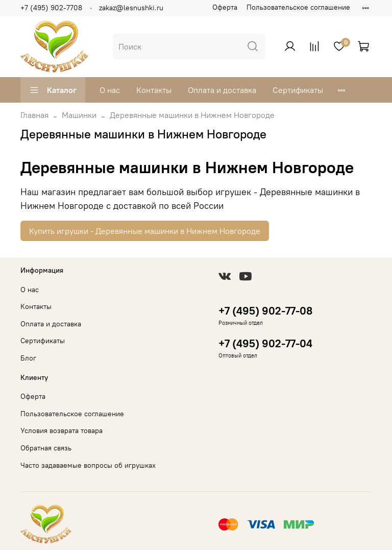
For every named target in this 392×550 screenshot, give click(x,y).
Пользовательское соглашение (298, 7)
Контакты (154, 90)
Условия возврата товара (62, 431)
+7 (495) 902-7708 (51, 8)
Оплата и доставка (222, 90)
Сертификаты (298, 90)
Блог (28, 358)
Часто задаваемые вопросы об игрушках (88, 465)
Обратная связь (46, 448)
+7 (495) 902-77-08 (265, 311)
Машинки (79, 115)
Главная (34, 115)
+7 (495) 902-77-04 (265, 343)
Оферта (225, 7)
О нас (110, 90)
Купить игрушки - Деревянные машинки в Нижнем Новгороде (145, 231)
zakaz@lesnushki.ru (131, 8)
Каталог (53, 90)
